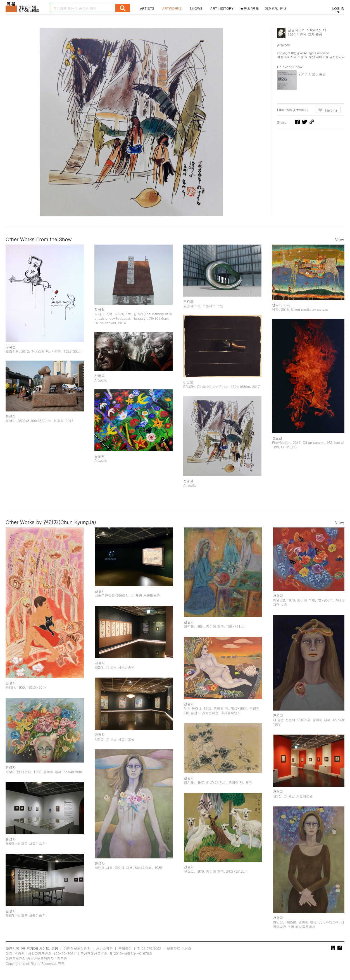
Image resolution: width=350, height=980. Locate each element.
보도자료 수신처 (179, 948)
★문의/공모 (250, 8)
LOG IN (338, 8)
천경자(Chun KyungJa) (307, 30)
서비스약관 (104, 948)
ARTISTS (147, 8)
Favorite (331, 110)
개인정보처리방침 (77, 948)
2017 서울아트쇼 (312, 74)
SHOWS (196, 8)
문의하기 (125, 948)
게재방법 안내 (276, 8)
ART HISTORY (222, 8)
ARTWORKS (172, 8)
